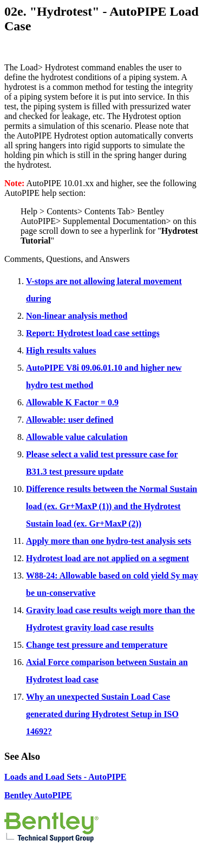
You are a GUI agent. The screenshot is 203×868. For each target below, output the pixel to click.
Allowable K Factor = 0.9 (72, 402)
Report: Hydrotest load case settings (93, 333)
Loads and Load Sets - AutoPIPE (65, 777)
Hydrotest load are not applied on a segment (107, 558)
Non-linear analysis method (77, 316)
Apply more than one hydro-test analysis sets (109, 541)
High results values (61, 350)
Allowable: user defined (70, 420)
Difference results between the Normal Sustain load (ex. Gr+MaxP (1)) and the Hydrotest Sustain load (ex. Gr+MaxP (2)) (112, 506)
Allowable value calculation (77, 437)
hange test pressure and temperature (100, 645)
